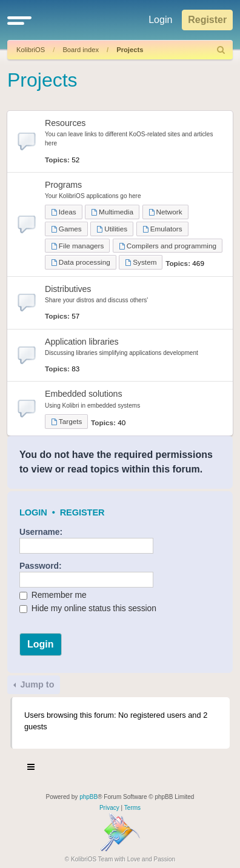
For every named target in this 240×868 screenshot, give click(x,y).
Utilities (112, 229)
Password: (40, 566)
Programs (63, 185)
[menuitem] (221, 50)
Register (82, 512)
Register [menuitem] (207, 20)
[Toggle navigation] (32, 769)
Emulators (162, 229)
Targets (66, 421)
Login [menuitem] (160, 20)
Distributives (68, 289)
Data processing (81, 262)
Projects (130, 50)
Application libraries (82, 342)
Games (66, 229)
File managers (77, 246)
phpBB (88, 797)
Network (165, 212)
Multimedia (112, 212)
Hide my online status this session (88, 608)
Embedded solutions (83, 394)
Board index (81, 50)
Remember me (53, 595)
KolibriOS (31, 50)
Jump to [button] (36, 684)
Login (33, 512)
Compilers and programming (168, 246)
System (141, 262)
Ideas (64, 212)
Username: (41, 532)
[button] (19, 20)
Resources (65, 123)
